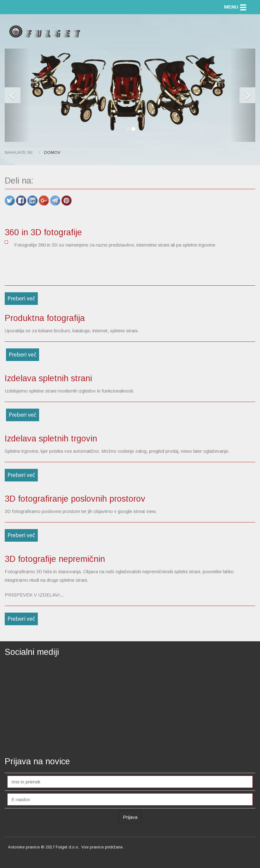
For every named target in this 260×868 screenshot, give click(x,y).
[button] (17, 95)
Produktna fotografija (45, 318)
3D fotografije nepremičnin (55, 559)
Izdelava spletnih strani (48, 378)
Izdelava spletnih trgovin (51, 439)
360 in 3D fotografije (43, 232)
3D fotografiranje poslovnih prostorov (75, 499)
